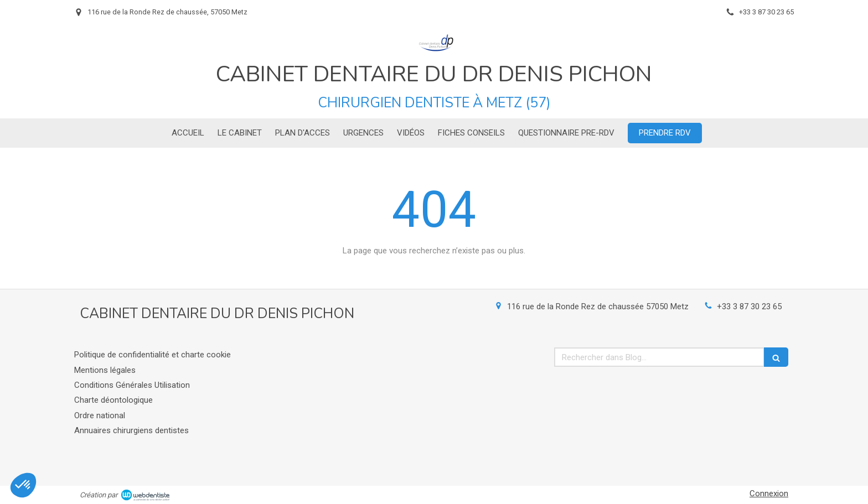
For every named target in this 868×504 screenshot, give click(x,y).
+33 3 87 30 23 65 (749, 306)
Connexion (769, 493)
